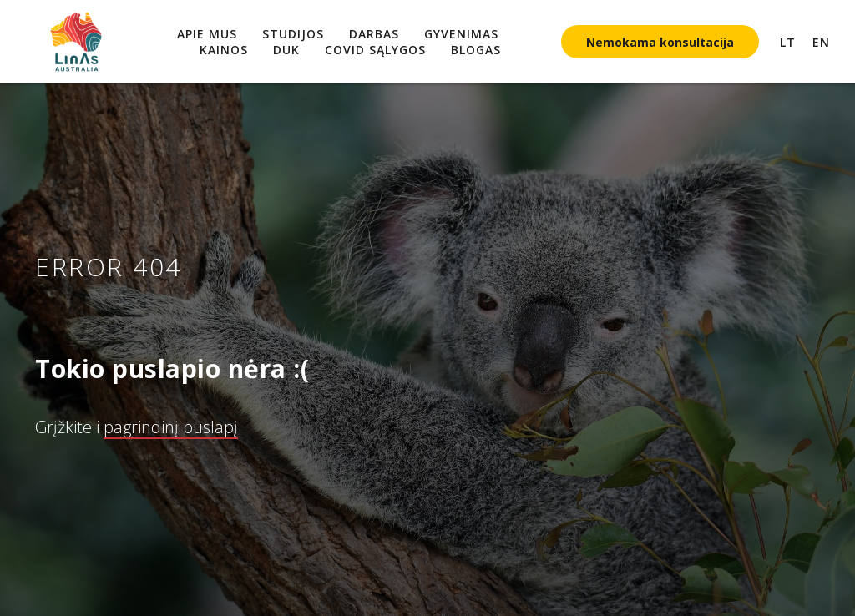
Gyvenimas (461, 34)
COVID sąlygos (375, 50)
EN (821, 42)
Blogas (476, 50)
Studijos (293, 34)
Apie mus (207, 34)
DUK (286, 50)
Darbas (374, 34)
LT (788, 42)
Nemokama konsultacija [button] (660, 42)
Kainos (224, 50)
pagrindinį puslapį (171, 427)
